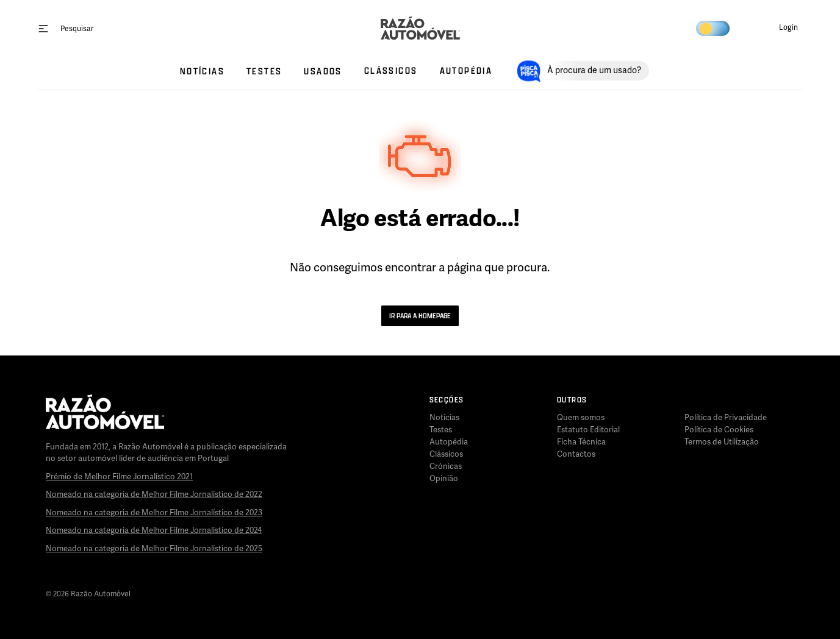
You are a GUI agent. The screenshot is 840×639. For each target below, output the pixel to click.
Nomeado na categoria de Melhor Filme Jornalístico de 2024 (154, 530)
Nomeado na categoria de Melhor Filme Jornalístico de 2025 (154, 549)
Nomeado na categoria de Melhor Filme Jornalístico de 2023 (154, 513)
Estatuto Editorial (588, 430)
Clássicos (446, 454)
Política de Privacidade (726, 418)
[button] (779, 28)
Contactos (576, 454)
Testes (441, 430)
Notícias (444, 418)
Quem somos (581, 418)
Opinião (444, 479)
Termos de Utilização (722, 442)
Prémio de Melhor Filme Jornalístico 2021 (119, 477)
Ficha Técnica (581, 442)
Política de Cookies (719, 430)
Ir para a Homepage (420, 316)
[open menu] (43, 28)
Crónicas (446, 466)
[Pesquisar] (77, 28)
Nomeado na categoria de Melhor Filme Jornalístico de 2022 (154, 494)
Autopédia (449, 442)
